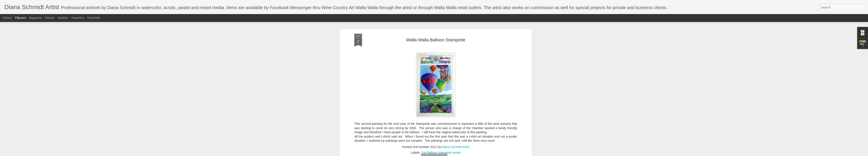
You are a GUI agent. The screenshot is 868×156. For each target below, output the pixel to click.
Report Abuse (460, 154)
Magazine (35, 18)
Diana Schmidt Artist (455, 88)
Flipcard (20, 18)
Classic (7, 18)
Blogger (448, 154)
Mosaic (50, 18)
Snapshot (78, 18)
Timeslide (93, 18)
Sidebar (63, 18)
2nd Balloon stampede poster (441, 93)
